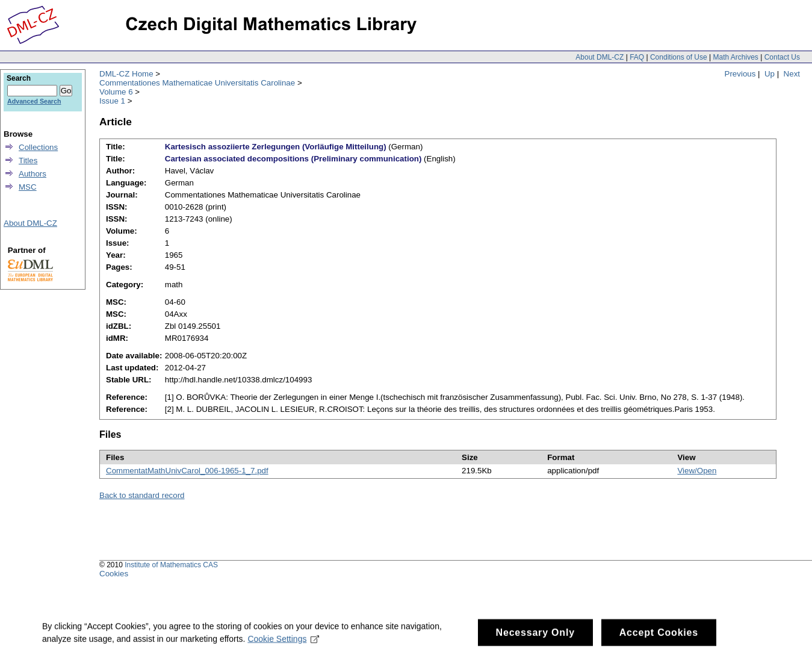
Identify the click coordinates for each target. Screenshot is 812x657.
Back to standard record (142, 495)
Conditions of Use (679, 57)
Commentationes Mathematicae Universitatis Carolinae (197, 83)
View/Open (697, 471)
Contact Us (782, 57)
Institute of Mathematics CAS (171, 565)
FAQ (637, 57)
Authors (33, 174)
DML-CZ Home (126, 74)
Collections (38, 147)
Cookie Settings (283, 645)
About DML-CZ (600, 57)
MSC (28, 187)
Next (792, 74)
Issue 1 (112, 101)
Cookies (114, 574)
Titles (28, 160)
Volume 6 (116, 92)
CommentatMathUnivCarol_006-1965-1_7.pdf (187, 471)
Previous (740, 74)
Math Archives (735, 57)
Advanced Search (34, 101)
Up (770, 74)
